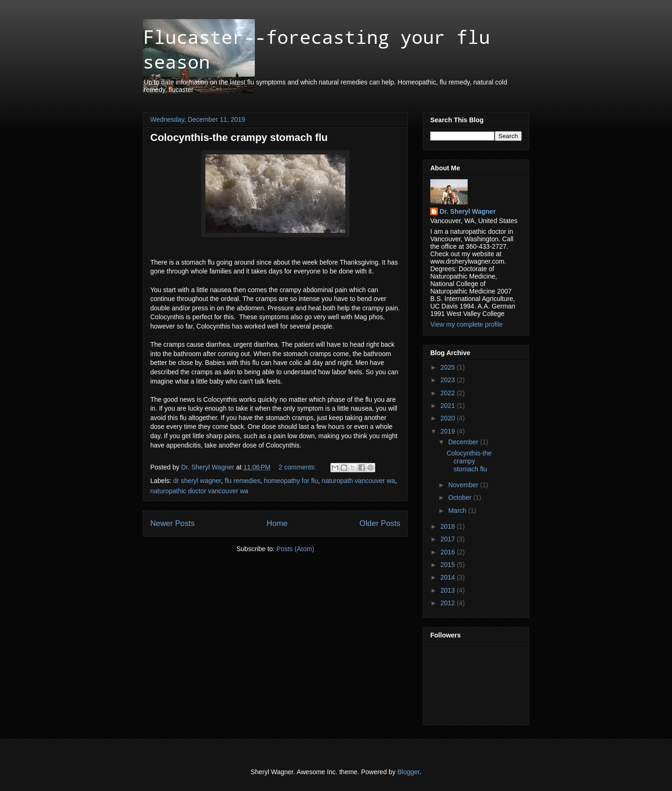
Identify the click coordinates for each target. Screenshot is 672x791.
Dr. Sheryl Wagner (468, 211)
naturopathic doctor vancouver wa (199, 491)
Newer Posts (172, 523)
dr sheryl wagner (197, 481)
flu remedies (243, 481)
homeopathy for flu (291, 481)
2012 (449, 603)
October (461, 497)
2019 (449, 431)
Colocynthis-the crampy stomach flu (239, 137)
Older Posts (380, 523)
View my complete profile (466, 324)
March (458, 511)
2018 (449, 526)
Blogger (409, 772)
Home (277, 523)
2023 (449, 380)
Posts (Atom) (295, 549)
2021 (449, 406)
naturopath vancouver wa (358, 481)
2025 (449, 367)
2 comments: (298, 467)
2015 (449, 565)
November (464, 485)
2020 (449, 418)
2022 (449, 393)
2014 (449, 577)
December (464, 442)
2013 (449, 590)
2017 (449, 539)
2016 (449, 552)
